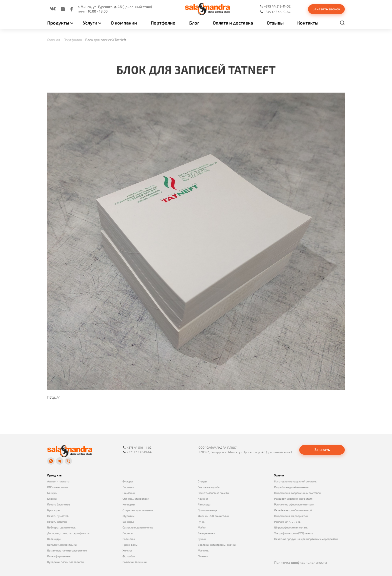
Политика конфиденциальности (300, 562)
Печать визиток (57, 522)
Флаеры (128, 481)
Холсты (127, 550)
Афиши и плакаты (58, 481)
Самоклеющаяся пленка (138, 527)
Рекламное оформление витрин (294, 504)
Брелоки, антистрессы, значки (217, 545)
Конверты (129, 504)
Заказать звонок (326, 9)
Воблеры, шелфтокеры (62, 527)
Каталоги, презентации (62, 545)
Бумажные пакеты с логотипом (67, 550)
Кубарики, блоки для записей (65, 562)
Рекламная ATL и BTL (287, 522)
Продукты (58, 23)
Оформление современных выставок (297, 493)
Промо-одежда (207, 510)
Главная (54, 40)
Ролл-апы (129, 539)
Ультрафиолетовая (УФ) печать (294, 533)
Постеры (128, 533)
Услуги (90, 23)
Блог (194, 23)
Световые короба (209, 487)
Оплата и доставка (233, 23)
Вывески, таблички (134, 562)
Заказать (322, 450)
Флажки (203, 556)
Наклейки (129, 493)
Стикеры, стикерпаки (136, 499)
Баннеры (128, 522)
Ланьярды (204, 504)
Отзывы (275, 23)
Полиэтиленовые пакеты (213, 493)
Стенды (202, 481)
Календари (54, 539)
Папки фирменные (59, 556)
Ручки (201, 522)
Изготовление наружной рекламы (296, 481)
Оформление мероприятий (291, 516)
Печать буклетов (58, 516)
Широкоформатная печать (291, 527)
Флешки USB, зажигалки (213, 516)
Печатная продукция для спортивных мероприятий (306, 539)
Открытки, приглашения (138, 510)
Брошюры (54, 510)
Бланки (52, 499)
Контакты (308, 23)
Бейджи (52, 493)
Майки (202, 527)
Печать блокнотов (59, 504)
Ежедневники (206, 533)
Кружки (203, 499)
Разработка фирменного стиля (293, 499)
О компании (124, 23)
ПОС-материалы (57, 487)
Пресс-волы (130, 545)
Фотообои (129, 556)
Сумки (202, 539)
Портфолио (163, 23)
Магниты (203, 550)
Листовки (128, 487)
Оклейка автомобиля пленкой (293, 510)
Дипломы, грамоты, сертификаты (68, 533)
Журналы (128, 516)
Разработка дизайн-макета (291, 487)
